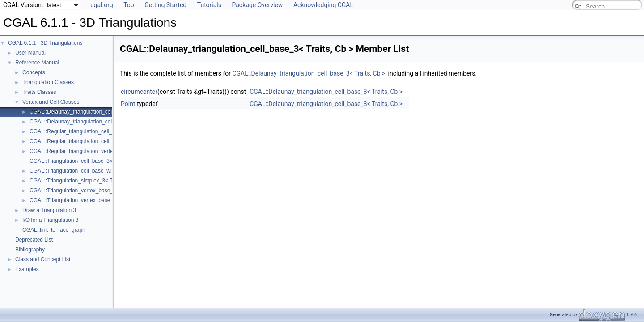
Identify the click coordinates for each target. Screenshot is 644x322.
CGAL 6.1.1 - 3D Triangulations (45, 43)
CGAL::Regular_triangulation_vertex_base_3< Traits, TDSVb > (104, 151)
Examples (27, 269)
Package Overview (257, 5)
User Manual (30, 53)
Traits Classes (39, 92)
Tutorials (209, 5)
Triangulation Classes (48, 82)
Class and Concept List (43, 259)
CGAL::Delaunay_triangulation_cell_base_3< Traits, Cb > (98, 112)
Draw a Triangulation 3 (49, 210)
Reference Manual (37, 63)
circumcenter (139, 92)
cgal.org (102, 5)
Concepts (34, 72)
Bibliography (30, 250)
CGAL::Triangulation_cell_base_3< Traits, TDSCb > (91, 161)
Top (129, 5)
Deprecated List (34, 240)
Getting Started (165, 5)
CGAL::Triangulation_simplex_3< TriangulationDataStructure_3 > (107, 181)
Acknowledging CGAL (323, 5)
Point (128, 104)
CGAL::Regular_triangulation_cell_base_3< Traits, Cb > (96, 131)
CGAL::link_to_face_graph (54, 230)
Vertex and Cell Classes (51, 102)
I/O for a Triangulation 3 (50, 220)
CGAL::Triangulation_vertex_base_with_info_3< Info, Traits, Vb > (107, 200)
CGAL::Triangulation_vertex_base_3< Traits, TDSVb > (94, 191)
